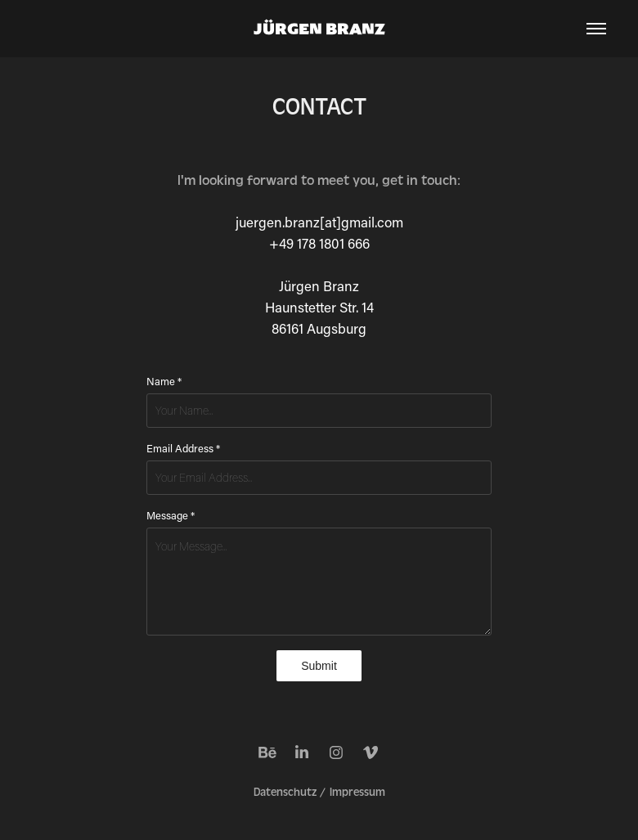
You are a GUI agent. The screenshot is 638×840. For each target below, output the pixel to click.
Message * (171, 515)
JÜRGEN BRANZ (319, 29)
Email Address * (183, 448)
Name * (164, 381)
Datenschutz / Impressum (319, 793)
